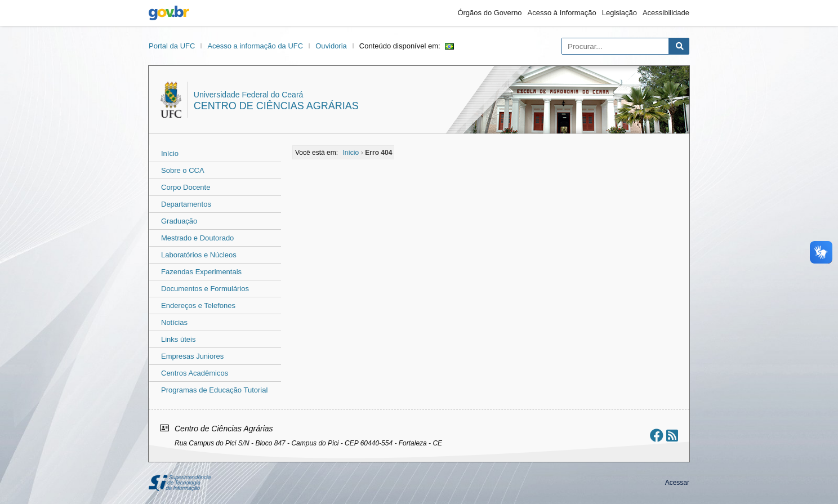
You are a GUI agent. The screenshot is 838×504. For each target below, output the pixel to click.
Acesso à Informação (562, 13)
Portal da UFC (172, 46)
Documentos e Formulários (205, 289)
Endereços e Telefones (198, 305)
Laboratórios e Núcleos (199, 255)
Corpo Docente (186, 187)
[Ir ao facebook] (657, 436)
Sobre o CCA (183, 170)
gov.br (169, 13)
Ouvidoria (331, 46)
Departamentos (186, 204)
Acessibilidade (666, 13)
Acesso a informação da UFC (255, 46)
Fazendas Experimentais (201, 272)
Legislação (619, 13)
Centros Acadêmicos (195, 373)
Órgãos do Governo (489, 13)
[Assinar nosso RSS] (672, 436)
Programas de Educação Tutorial (214, 390)
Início (170, 153)
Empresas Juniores (192, 356)
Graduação (179, 221)
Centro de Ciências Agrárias (276, 106)
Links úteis (178, 339)
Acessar (677, 483)
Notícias (174, 322)
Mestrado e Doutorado (197, 238)
